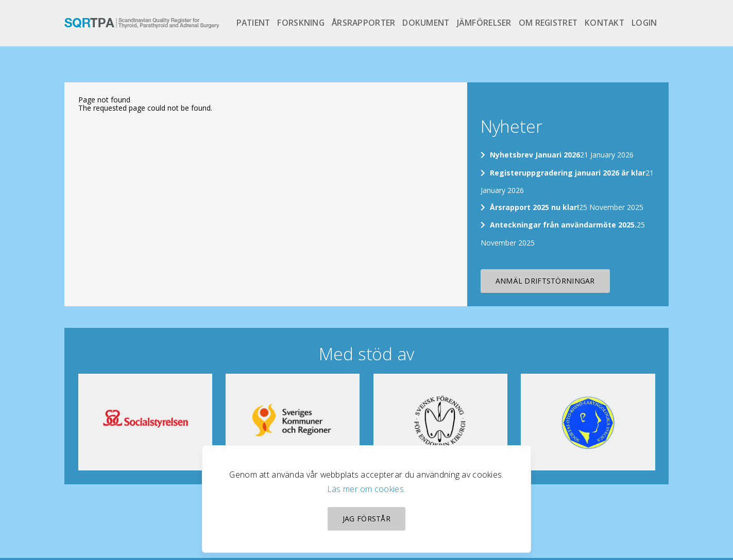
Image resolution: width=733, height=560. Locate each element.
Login (644, 23)
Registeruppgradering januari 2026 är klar (568, 173)
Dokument (426, 23)
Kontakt (604, 23)
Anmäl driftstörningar (545, 281)
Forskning (301, 23)
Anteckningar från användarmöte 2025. (563, 225)
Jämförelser (484, 23)
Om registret (548, 23)
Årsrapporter (363, 23)
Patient (253, 23)
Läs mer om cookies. (366, 489)
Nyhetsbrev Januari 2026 (535, 155)
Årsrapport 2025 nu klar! (534, 207)
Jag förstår (366, 519)
